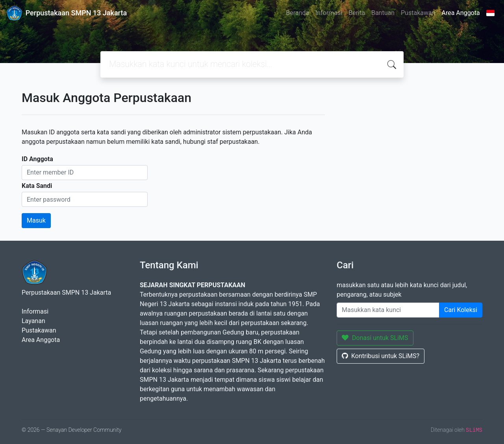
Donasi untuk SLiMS (375, 338)
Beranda (297, 13)
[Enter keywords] (388, 310)
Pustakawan (418, 13)
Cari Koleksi (461, 310)
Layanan (33, 321)
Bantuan (383, 13)
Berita (357, 13)
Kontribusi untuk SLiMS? (381, 356)
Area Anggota (461, 13)
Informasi (329, 13)
